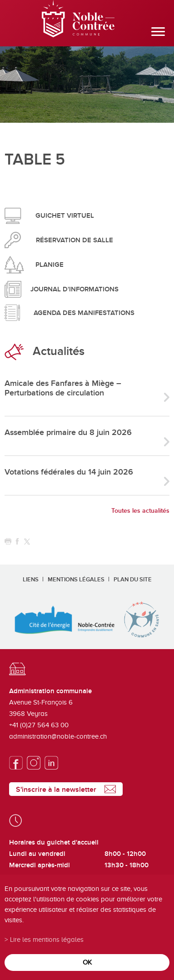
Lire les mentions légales (47, 939)
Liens (31, 580)
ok (87, 962)
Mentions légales (76, 580)
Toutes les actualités (140, 511)
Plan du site (133, 580)
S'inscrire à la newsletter (56, 790)
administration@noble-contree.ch (58, 736)
